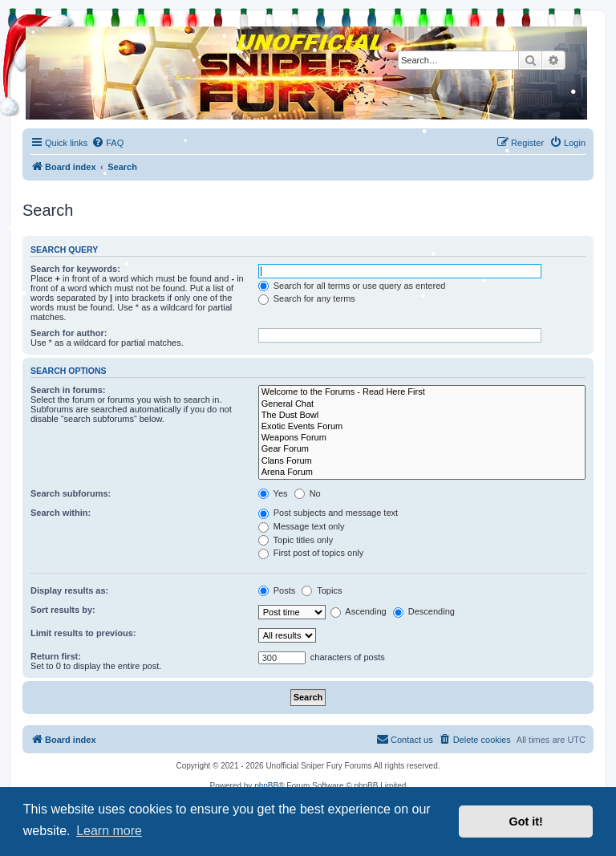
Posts (277, 590)
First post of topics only (311, 553)
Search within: (61, 513)
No (308, 493)
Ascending (359, 611)
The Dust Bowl (422, 416)
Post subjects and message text (328, 513)
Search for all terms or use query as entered (352, 286)
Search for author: (69, 333)
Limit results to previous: (83, 633)
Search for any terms (307, 298)
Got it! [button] (526, 822)
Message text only (302, 526)
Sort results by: (63, 610)
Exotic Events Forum (422, 427)
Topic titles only (296, 540)
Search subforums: (71, 493)
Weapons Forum (422, 438)
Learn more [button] (109, 831)
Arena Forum (422, 473)
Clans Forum (422, 461)
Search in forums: (68, 390)
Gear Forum (422, 449)
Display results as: (69, 590)
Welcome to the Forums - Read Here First (422, 392)
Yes (273, 493)
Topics (322, 590)
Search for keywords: (75, 269)
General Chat (422, 404)
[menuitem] (107, 143)
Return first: (56, 656)
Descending (424, 611)
